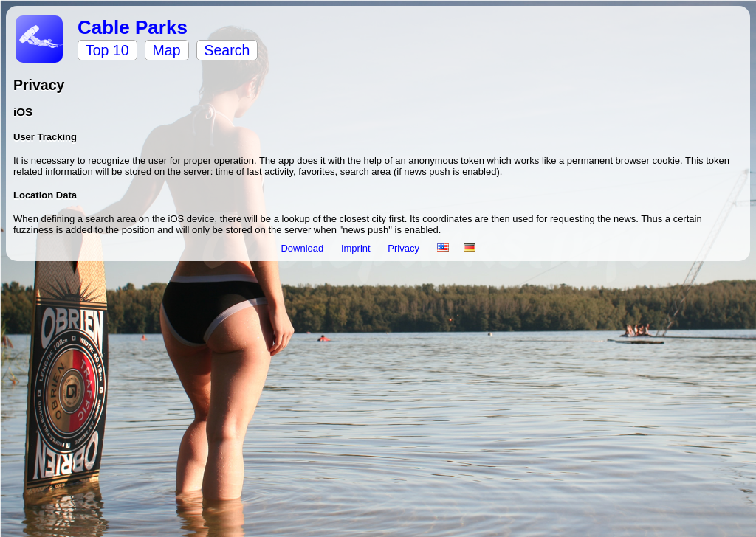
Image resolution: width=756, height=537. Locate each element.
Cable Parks (133, 27)
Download (303, 248)
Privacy (405, 248)
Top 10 (107, 50)
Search (227, 50)
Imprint (357, 248)
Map (167, 50)
